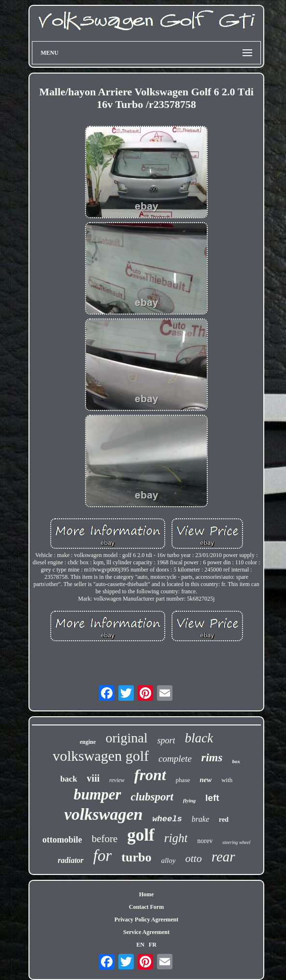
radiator (70, 860)
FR (153, 945)
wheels (167, 819)
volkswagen (103, 814)
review (117, 780)
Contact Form (146, 907)
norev (205, 841)
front (150, 775)
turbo (136, 857)
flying (189, 800)
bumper (97, 794)
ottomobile (62, 840)
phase (183, 780)
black (199, 738)
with (227, 780)
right (176, 838)
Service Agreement (146, 932)
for (103, 856)
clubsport (152, 797)
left (212, 798)
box (236, 761)
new (206, 780)
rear (223, 857)
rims (212, 757)
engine (88, 742)
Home (147, 894)
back (69, 779)
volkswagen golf (101, 756)
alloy (168, 860)
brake (200, 819)
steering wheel (236, 842)
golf (141, 835)
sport (166, 740)
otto (193, 858)
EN (140, 945)
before (105, 839)
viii (93, 778)
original (126, 738)
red (224, 820)
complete (175, 759)
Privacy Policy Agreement (146, 920)
